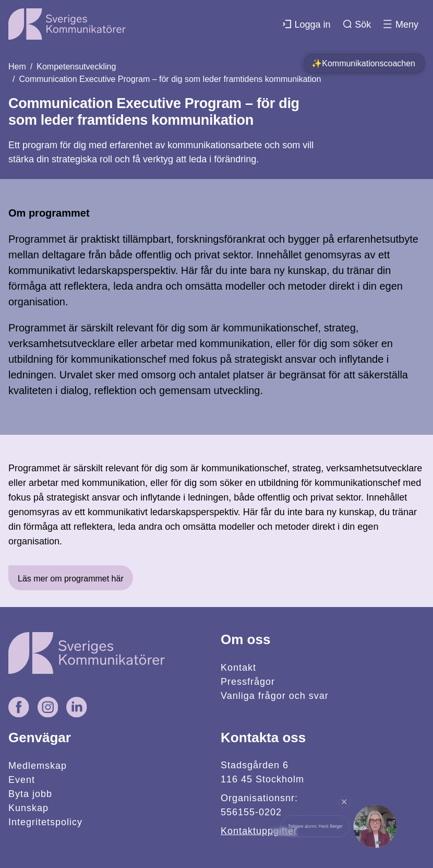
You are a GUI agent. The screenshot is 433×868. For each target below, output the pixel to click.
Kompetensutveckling (76, 67)
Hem (17, 67)
